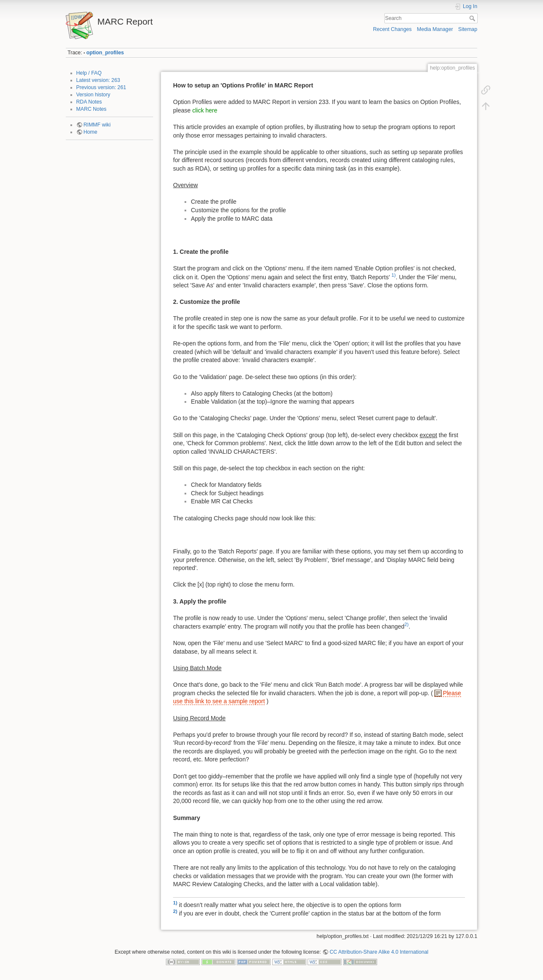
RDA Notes (89, 102)
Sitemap (468, 29)
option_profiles (105, 53)
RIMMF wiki (97, 125)
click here (205, 110)
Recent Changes (392, 29)
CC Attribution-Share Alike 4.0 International (379, 952)
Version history (93, 95)
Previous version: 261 (101, 87)
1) (394, 275)
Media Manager (435, 29)
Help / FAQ (89, 73)
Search (473, 18)
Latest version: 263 (98, 80)
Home (91, 132)
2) (406, 624)
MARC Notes (91, 109)
